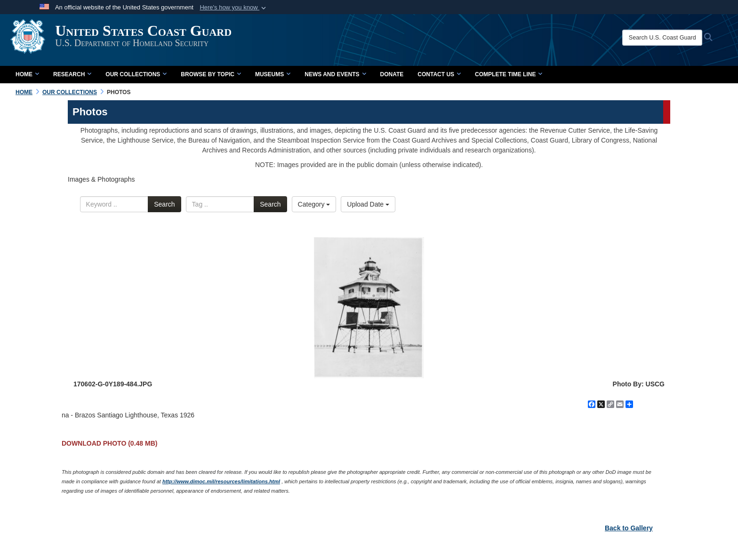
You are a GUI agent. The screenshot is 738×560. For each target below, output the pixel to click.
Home (27, 74)
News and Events (335, 74)
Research (72, 74)
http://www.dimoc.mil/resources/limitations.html (221, 481)
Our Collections (136, 74)
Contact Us (439, 74)
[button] (234, 8)
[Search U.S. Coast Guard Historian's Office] (671, 38)
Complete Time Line (509, 74)
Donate (392, 74)
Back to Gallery (629, 528)
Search (164, 204)
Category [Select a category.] (314, 204)
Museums (273, 74)
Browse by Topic (211, 74)
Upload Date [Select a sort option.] (368, 204)
